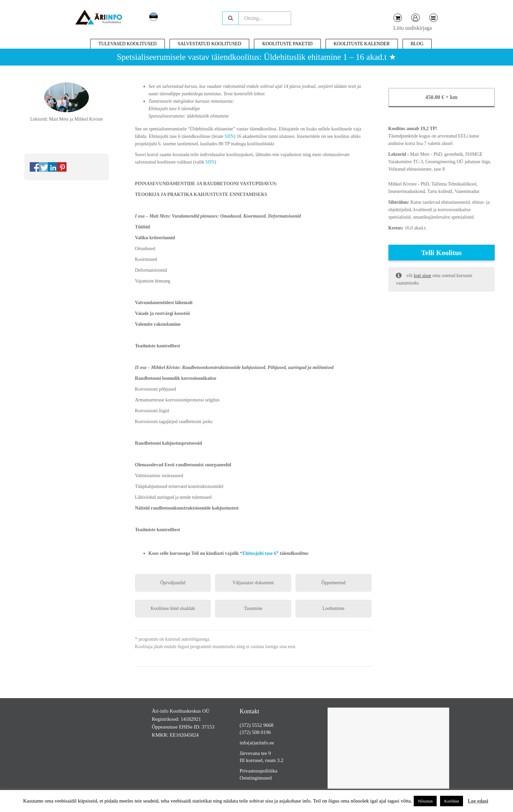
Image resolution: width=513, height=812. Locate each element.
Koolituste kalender (362, 44)
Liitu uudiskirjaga (413, 28)
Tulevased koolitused (127, 44)
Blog (417, 44)
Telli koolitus (441, 253)
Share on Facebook (34, 167)
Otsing (230, 18)
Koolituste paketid (287, 44)
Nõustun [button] (425, 801)
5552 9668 (263, 725)
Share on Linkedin (53, 167)
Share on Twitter (44, 167)
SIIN (229, 136)
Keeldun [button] (452, 801)
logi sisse (422, 276)
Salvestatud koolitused (210, 44)
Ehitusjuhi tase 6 (259, 553)
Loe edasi (478, 801)
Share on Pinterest (62, 167)
